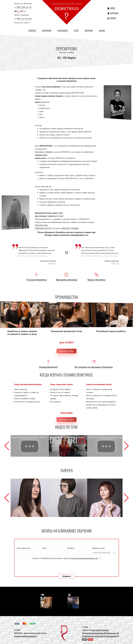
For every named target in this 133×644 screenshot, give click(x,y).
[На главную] (67, 13)
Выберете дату (99, 548)
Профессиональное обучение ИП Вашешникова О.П (101, 636)
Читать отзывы (66, 413)
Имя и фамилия (23, 548)
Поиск (109, 18)
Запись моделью (22, 15)
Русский (90, 639)
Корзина (110, 13)
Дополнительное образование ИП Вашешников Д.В (100, 633)
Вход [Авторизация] (110, 8)
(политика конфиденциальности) (84, 558)
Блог (76, 31)
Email (44, 548)
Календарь (63, 31)
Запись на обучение (23, 4)
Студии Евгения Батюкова (99, 630)
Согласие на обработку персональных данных (65, 558)
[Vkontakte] (46, 603)
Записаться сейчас (66, 351)
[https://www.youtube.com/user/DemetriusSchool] (70, 594)
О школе (32, 31)
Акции (102, 31)
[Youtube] (73, 603)
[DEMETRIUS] (64, 633)
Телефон (71, 548)
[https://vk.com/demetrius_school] (43, 594)
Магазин (89, 31)
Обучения (47, 31)
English (85, 639)
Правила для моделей (22, 23)
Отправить (66, 576)
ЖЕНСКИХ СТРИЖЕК (44, 152)
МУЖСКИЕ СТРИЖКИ (70, 228)
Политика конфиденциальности (26, 636)
